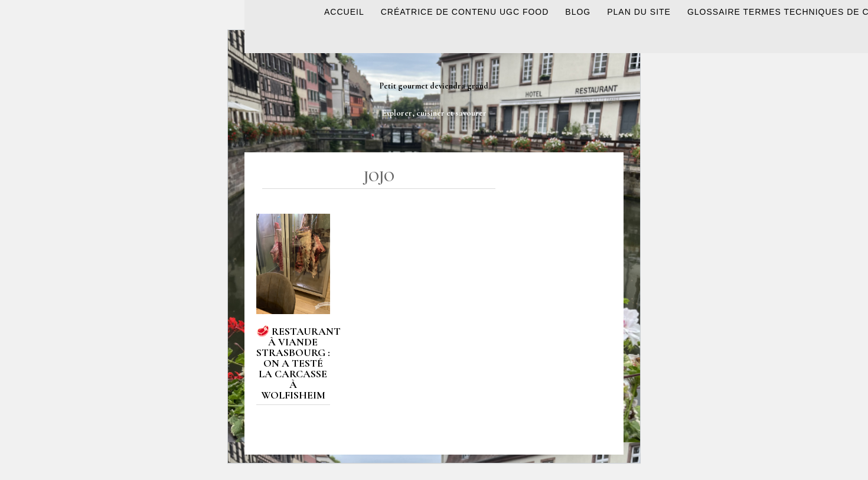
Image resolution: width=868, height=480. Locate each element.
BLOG (578, 12)
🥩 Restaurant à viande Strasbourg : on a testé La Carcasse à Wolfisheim (298, 363)
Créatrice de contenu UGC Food (465, 12)
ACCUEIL (344, 12)
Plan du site (639, 12)
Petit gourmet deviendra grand (434, 86)
